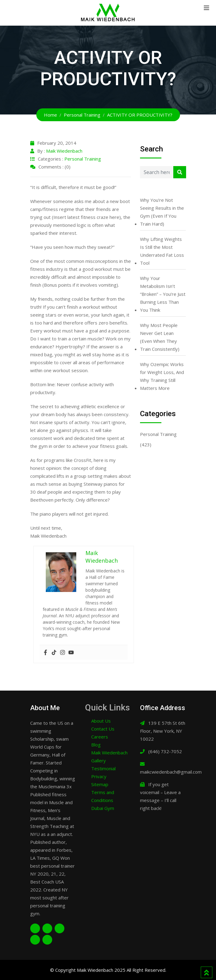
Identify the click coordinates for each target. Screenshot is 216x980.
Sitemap (100, 784)
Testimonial (103, 768)
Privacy (99, 776)
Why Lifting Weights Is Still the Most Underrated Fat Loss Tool (162, 251)
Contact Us (103, 729)
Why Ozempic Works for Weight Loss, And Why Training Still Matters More (162, 376)
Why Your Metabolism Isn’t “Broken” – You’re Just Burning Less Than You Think (163, 294)
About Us (101, 721)
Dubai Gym (103, 808)
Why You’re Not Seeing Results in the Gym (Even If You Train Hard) (162, 212)
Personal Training (83, 159)
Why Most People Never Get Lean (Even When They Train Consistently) (160, 337)
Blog (96, 745)
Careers (100, 737)
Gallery (99, 760)
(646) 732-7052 (165, 751)
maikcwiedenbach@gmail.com (171, 772)
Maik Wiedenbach (64, 151)
